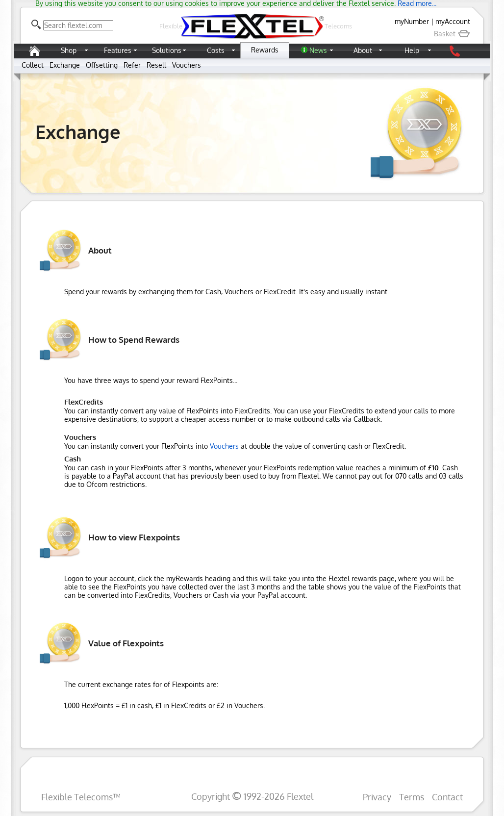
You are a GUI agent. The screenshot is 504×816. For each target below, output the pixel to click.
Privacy (377, 797)
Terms (412, 797)
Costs (216, 50)
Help (412, 50)
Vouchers (187, 65)
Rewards (265, 50)
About (363, 50)
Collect (33, 65)
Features (118, 50)
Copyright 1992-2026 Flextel (252, 796)
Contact (447, 797)
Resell (156, 65)
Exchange (65, 65)
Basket (452, 34)
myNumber (412, 21)
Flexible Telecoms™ (81, 797)
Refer (132, 65)
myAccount (453, 21)
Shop (69, 50)
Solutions (167, 50)
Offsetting (102, 65)
